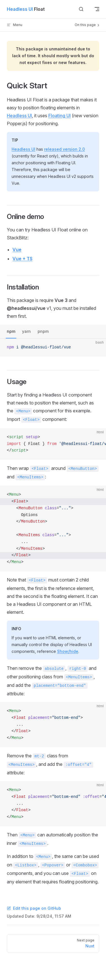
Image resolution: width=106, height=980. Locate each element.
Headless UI (19, 116)
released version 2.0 (64, 149)
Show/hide (68, 651)
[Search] (81, 9)
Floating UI (60, 116)
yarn (26, 331)
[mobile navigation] (97, 9)
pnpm (43, 331)
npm (11, 331)
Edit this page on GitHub (34, 908)
